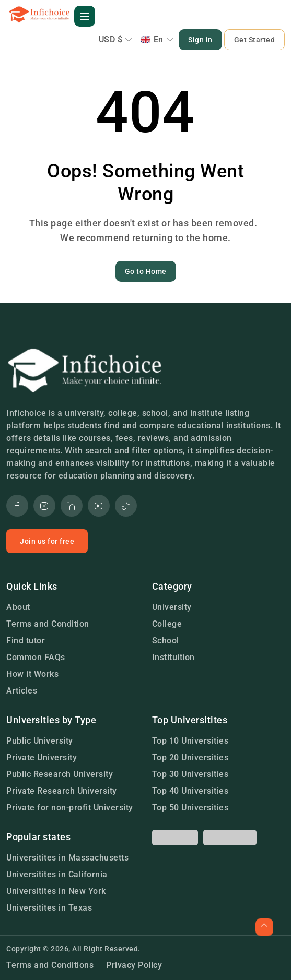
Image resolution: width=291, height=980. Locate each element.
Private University (42, 757)
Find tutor (26, 641)
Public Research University (60, 774)
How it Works (32, 674)
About (18, 607)
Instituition (173, 657)
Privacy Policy (134, 965)
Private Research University (62, 791)
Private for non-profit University (70, 808)
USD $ (116, 39)
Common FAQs (36, 657)
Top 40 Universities (190, 791)
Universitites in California (57, 874)
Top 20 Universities (190, 757)
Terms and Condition (48, 624)
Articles (22, 691)
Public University (40, 741)
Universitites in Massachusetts (67, 858)
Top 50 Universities (190, 808)
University (172, 607)
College (167, 624)
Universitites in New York (56, 891)
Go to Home (146, 271)
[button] (85, 16)
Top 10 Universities (190, 741)
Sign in (200, 40)
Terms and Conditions (50, 965)
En (158, 39)
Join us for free (47, 541)
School (166, 641)
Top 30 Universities (190, 774)
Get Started (255, 40)
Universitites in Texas (49, 908)
